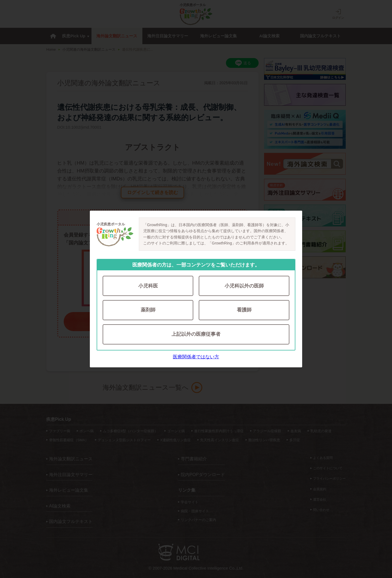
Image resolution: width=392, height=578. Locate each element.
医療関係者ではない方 (196, 357)
